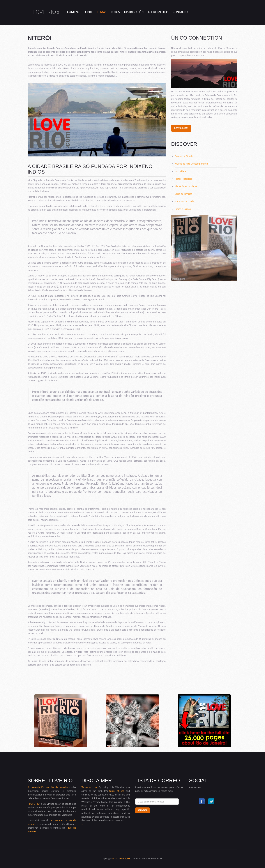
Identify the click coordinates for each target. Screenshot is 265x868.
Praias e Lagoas (183, 209)
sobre (88, 12)
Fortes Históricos (184, 179)
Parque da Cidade (184, 156)
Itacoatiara (180, 171)
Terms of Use (89, 787)
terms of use (117, 791)
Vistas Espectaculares (186, 186)
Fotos (115, 12)
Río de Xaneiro (58, 787)
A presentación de (38, 787)
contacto (180, 12)
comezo (73, 12)
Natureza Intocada (184, 201)
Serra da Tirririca (183, 194)
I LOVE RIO (45, 12)
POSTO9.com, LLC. (122, 859)
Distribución (134, 12)
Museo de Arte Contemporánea (191, 164)
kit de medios (158, 12)
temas (102, 12)
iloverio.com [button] (181, 128)
